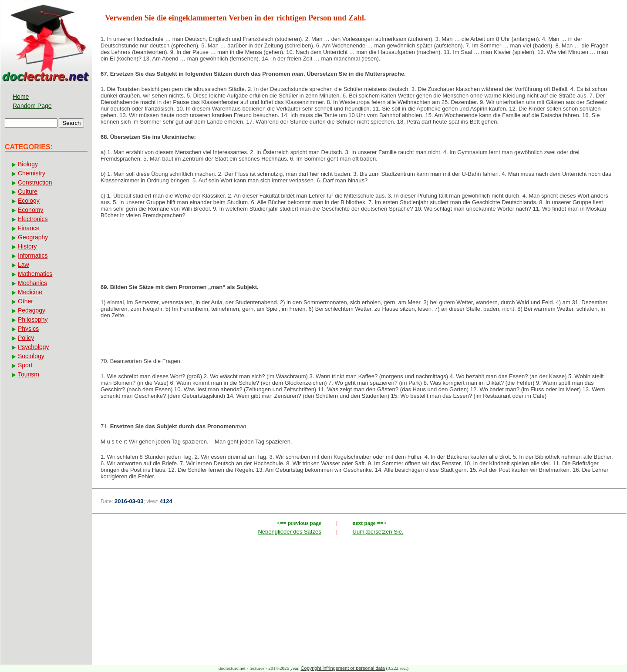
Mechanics (32, 283)
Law (24, 265)
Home (21, 97)
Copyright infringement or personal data (343, 668)
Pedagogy (32, 310)
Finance (29, 228)
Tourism (29, 374)
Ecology (29, 201)
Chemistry (32, 173)
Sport (25, 365)
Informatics (33, 255)
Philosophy (33, 319)
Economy (30, 210)
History (27, 246)
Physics (28, 329)
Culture (28, 192)
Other (25, 301)
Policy (26, 338)
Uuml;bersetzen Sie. (378, 532)
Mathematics (35, 274)
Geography (33, 237)
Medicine (30, 292)
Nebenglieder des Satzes (289, 532)
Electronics (33, 219)
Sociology (31, 356)
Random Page (32, 106)
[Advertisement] (359, 254)
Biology (28, 164)
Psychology (34, 347)
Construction (35, 182)
